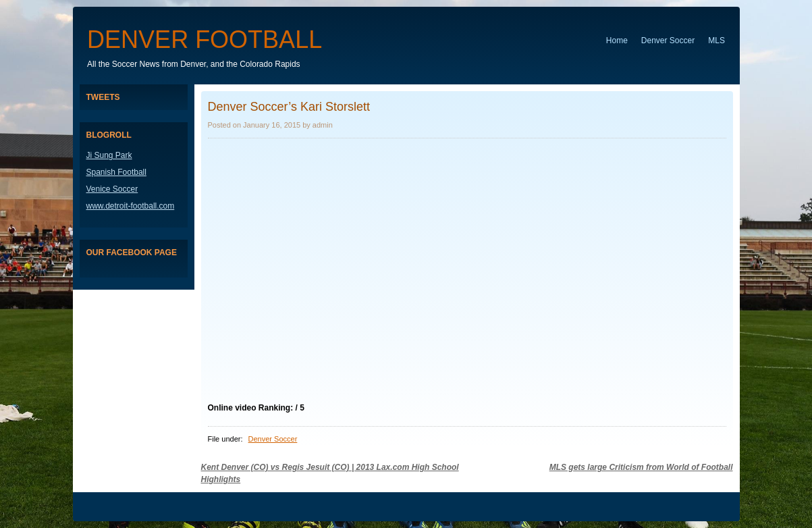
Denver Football (205, 39)
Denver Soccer (668, 41)
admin (323, 125)
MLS (716, 41)
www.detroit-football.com (131, 206)
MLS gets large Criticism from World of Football (641, 467)
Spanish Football (116, 172)
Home (617, 41)
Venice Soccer (112, 189)
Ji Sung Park (109, 155)
